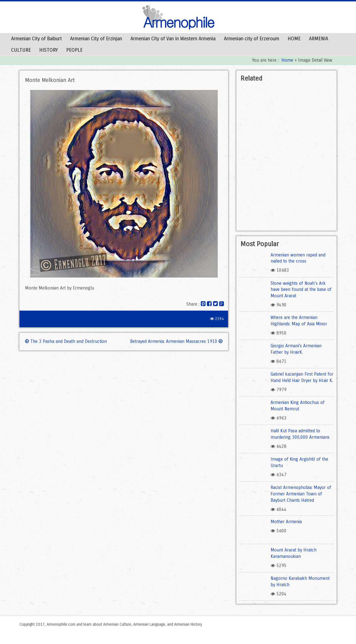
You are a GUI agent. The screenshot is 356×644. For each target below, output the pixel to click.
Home (287, 60)
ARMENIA (319, 39)
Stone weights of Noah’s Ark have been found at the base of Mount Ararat (301, 290)
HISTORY (49, 50)
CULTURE (21, 50)
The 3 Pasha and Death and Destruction (66, 341)
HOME (294, 39)
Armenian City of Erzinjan (96, 39)
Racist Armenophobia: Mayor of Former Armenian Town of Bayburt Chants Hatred (301, 494)
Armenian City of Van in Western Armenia (173, 39)
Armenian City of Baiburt (36, 39)
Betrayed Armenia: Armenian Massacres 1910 (176, 341)
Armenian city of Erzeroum (252, 39)
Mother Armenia (286, 522)
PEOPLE (74, 50)
